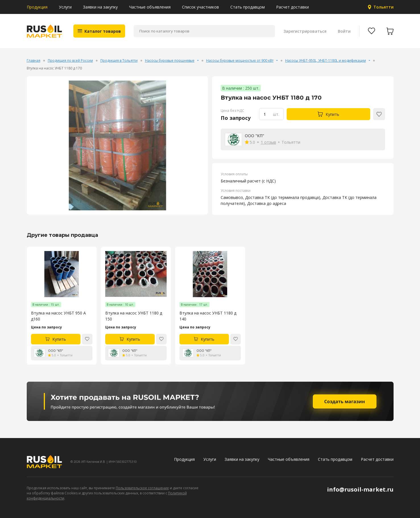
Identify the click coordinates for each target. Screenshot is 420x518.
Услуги (65, 7)
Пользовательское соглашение (142, 488)
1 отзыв (268, 142)
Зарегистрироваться (305, 31)
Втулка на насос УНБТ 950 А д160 (58, 316)
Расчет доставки (292, 7)
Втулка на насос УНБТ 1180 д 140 (208, 316)
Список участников (200, 7)
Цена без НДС (232, 111)
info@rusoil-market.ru (360, 489)
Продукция (37, 7)
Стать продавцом (248, 7)
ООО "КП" (255, 136)
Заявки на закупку (100, 7)
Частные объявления (150, 7)
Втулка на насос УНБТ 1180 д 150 (134, 316)
